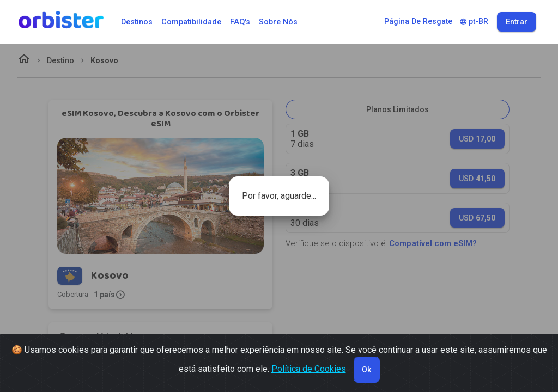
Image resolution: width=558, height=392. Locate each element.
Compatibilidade (191, 22)
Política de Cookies (309, 369)
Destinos (137, 22)
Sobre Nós (278, 22)
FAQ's (240, 22)
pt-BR (474, 22)
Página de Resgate (418, 22)
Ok (366, 370)
